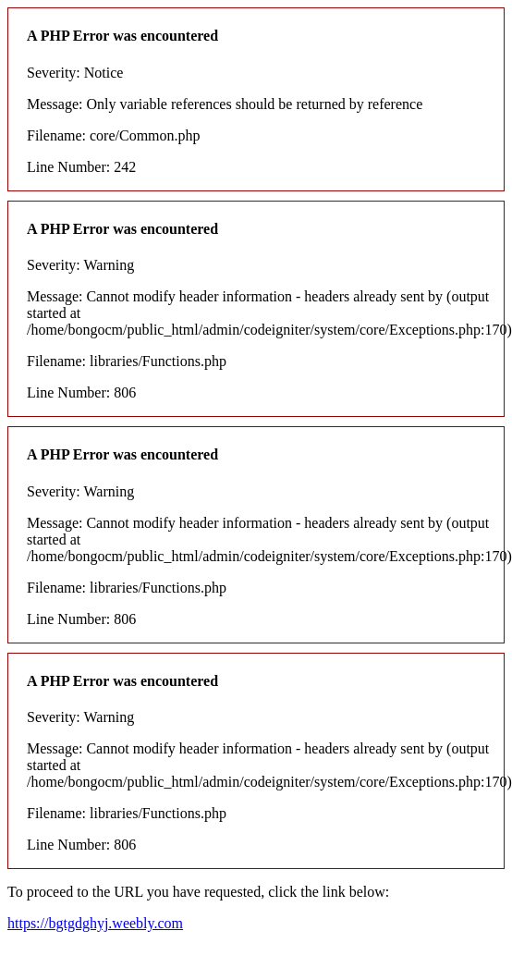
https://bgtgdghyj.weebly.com (95, 923)
